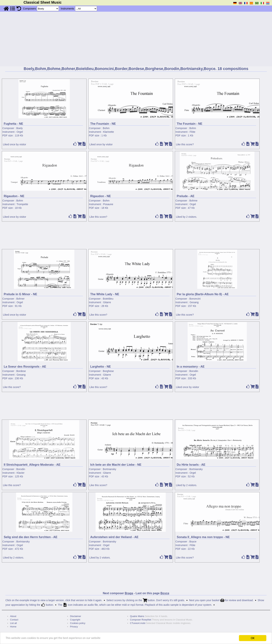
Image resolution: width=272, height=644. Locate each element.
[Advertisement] (136, 39)
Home (13, 627)
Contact (14, 620)
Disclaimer (76, 616)
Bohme (193, 201)
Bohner (20, 299)
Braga (129, 593)
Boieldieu (108, 299)
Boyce (193, 542)
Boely (19, 128)
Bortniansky (110, 469)
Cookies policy (78, 623)
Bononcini (195, 299)
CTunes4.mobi (138, 623)
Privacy (74, 627)
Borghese (108, 371)
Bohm (106, 128)
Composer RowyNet (141, 620)
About (13, 616)
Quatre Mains (137, 616)
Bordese (21, 371)
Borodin (194, 371)
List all (13, 623)
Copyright (75, 620)
